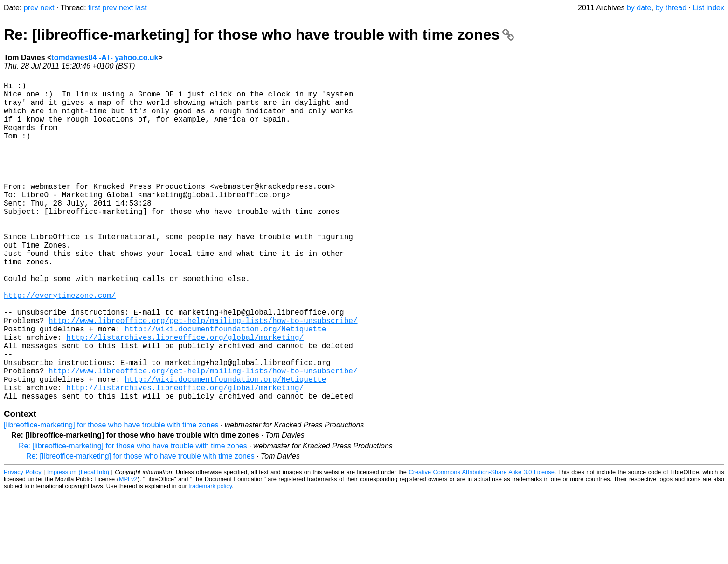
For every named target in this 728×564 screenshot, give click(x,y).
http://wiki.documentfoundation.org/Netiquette (225, 385)
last (141, 8)
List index (708, 8)
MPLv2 (128, 550)
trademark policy (210, 557)
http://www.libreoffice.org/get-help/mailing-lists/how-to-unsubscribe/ (203, 374)
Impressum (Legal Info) (78, 543)
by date (639, 8)
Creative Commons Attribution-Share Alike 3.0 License (481, 543)
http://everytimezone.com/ (60, 344)
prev (31, 8)
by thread (671, 8)
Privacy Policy (23, 543)
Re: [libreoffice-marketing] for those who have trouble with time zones (259, 34)
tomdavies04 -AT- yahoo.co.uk (105, 58)
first (94, 8)
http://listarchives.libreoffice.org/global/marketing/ (185, 395)
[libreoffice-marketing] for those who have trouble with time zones (111, 496)
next (47, 8)
